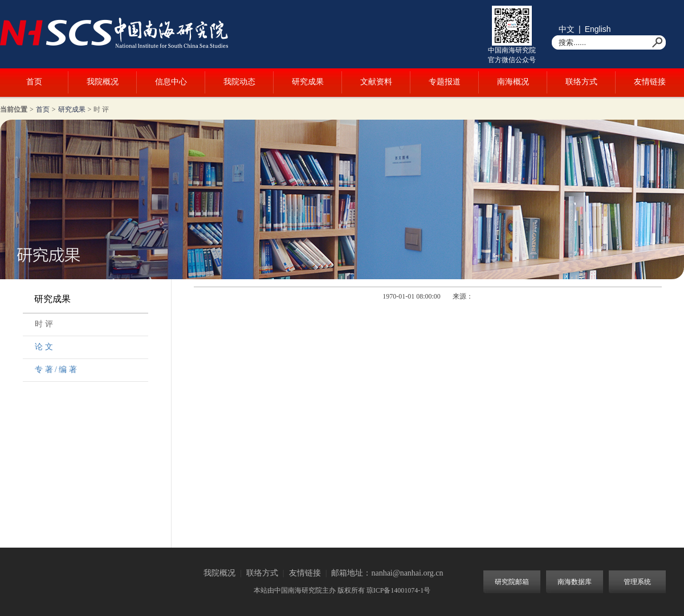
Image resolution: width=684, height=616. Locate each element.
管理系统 (637, 582)
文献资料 (376, 82)
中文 (567, 29)
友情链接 (650, 82)
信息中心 (171, 82)
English (598, 29)
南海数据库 (575, 582)
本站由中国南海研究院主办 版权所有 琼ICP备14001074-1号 (342, 590)
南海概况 (513, 82)
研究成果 (308, 82)
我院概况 (103, 82)
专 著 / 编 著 (56, 370)
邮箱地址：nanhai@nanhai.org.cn (387, 573)
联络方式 (581, 82)
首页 (34, 82)
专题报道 (445, 82)
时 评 (101, 109)
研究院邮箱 (512, 582)
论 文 (44, 347)
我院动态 (239, 82)
